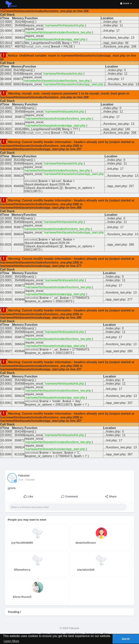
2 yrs (21, 480)
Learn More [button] (11, 641)
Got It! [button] (126, 639)
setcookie (30, 181)
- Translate (29, 480)
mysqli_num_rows (37, 46)
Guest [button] (126, 3)
